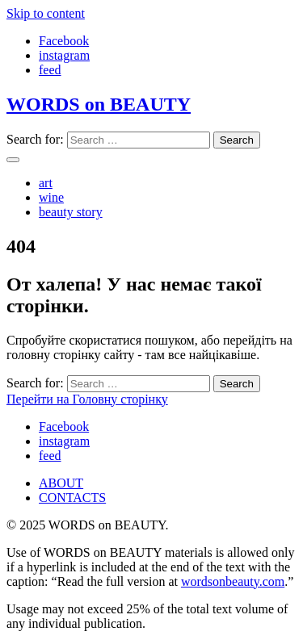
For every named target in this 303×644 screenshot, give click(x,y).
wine (51, 197)
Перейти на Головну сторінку (87, 399)
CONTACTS (72, 498)
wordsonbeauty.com (233, 581)
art (46, 183)
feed (50, 70)
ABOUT (61, 483)
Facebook (64, 41)
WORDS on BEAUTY (99, 104)
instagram (64, 55)
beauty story (71, 212)
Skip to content (46, 13)
